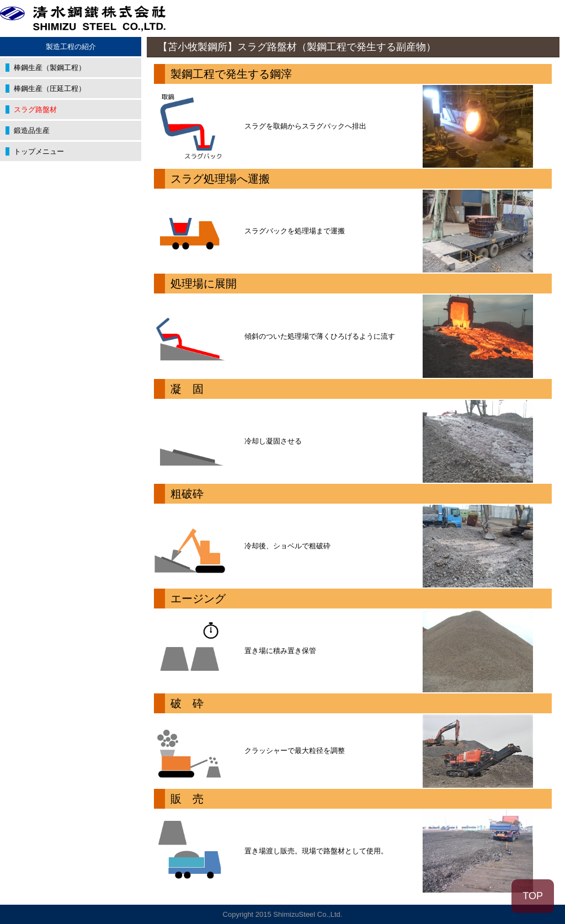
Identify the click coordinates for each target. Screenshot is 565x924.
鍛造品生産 (32, 130)
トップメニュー (39, 151)
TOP (533, 896)
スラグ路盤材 (35, 110)
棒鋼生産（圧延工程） (50, 89)
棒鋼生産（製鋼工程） (50, 68)
